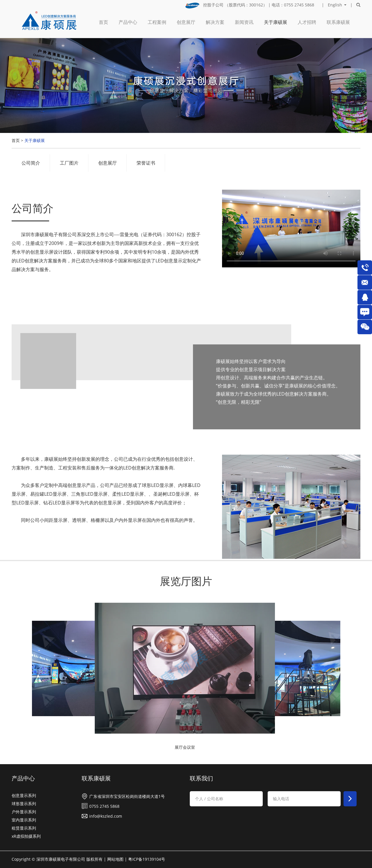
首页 (103, 22)
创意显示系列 (24, 795)
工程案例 (157, 22)
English (335, 5)
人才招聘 (307, 22)
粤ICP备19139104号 (147, 859)
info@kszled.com (106, 816)
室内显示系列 (24, 820)
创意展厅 (186, 22)
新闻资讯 (244, 22)
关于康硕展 (276, 22)
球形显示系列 (24, 804)
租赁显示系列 (24, 828)
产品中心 (128, 22)
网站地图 (115, 859)
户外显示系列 (24, 812)
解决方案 (215, 22)
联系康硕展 (338, 22)
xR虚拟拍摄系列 (26, 836)
